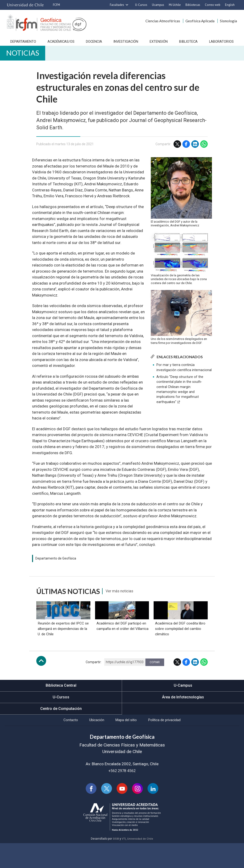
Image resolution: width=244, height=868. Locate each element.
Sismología (228, 21)
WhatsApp (204, 151)
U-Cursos (141, 5)
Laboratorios (223, 44)
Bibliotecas (193, 5)
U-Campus (183, 707)
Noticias (27, 58)
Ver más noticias (122, 598)
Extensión (159, 44)
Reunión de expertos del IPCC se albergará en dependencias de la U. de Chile (61, 650)
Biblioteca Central (61, 707)
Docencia (94, 44)
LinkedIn (195, 151)
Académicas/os (61, 44)
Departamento (22, 44)
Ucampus (158, 5)
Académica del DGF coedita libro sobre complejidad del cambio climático (180, 650)
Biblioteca (190, 44)
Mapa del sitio (127, 743)
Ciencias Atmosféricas (163, 21)
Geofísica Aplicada (200, 21)
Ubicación (93, 743)
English (230, 5)
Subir (41, 683)
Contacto (64, 743)
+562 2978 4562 (122, 795)
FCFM (56, 5)
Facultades (117, 5)
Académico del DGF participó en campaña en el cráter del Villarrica (121, 650)
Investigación (126, 44)
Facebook (186, 151)
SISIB (115, 864)
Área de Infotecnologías (183, 719)
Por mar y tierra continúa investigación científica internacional (184, 374)
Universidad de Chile (140, 864)
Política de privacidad (170, 743)
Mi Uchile (175, 5)
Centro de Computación (61, 731)
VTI (124, 864)
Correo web (213, 5)
